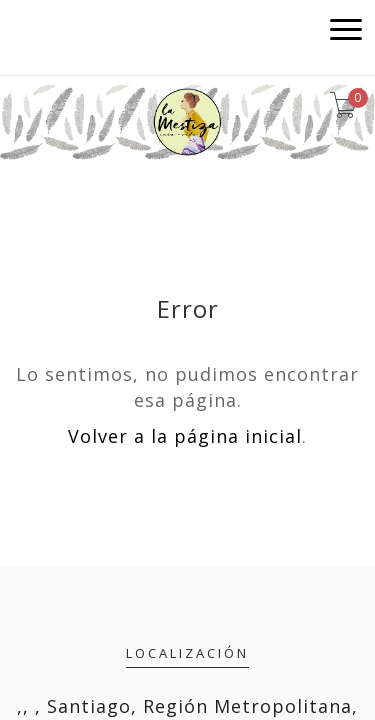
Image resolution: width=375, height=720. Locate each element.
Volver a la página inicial (185, 436)
